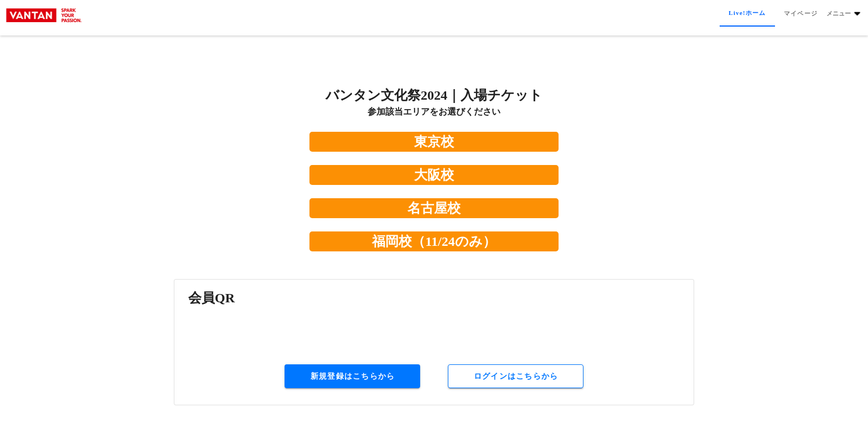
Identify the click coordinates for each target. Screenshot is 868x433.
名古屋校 (434, 208)
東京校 (434, 142)
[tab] (747, 13)
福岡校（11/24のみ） (434, 241)
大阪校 (434, 175)
